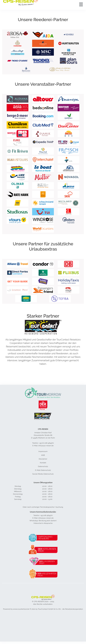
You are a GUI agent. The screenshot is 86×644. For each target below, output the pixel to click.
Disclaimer (43, 459)
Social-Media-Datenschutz (43, 474)
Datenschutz (43, 466)
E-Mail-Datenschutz (43, 470)
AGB (43, 455)
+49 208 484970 (46, 515)
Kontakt (43, 463)
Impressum (43, 451)
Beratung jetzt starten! (48, 521)
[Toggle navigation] (81, 4)
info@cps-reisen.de (46, 518)
